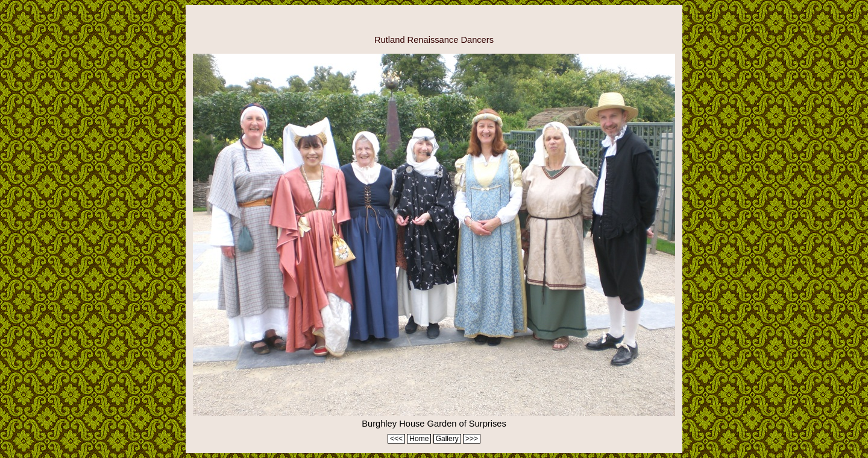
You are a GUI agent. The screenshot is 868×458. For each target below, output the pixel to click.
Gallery (447, 439)
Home (419, 439)
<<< (396, 439)
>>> (472, 439)
